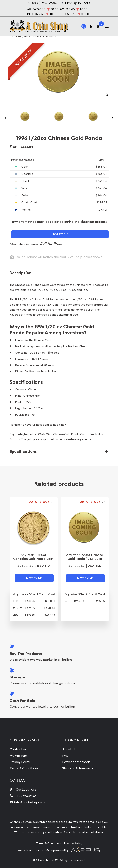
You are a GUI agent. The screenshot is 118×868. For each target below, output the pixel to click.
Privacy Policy (20, 762)
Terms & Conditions (24, 768)
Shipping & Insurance (78, 768)
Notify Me (60, 234)
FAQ (65, 756)
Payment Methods (76, 762)
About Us (69, 749)
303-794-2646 (26, 796)
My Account (19, 756)
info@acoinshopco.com (32, 802)
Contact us (18, 749)
